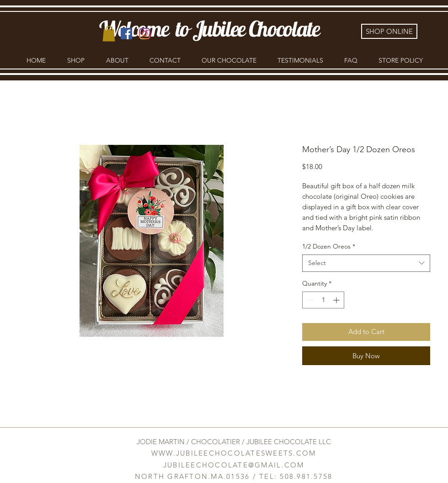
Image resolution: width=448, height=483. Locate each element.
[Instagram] (145, 34)
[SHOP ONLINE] (389, 31)
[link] (109, 34)
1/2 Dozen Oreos (329, 246)
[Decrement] (309, 300)
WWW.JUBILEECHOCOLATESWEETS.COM (234, 453)
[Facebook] (126, 34)
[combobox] (366, 263)
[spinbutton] (323, 300)
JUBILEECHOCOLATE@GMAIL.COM (234, 465)
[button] (76, 60)
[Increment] (337, 300)
